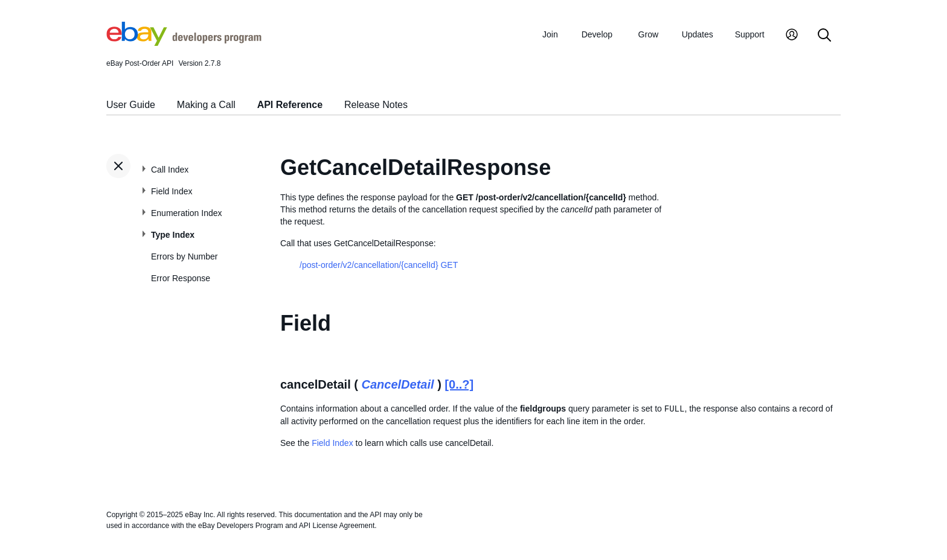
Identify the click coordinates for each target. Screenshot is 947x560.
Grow (648, 34)
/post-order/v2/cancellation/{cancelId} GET (379, 265)
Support (750, 34)
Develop (597, 34)
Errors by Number (184, 256)
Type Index (173, 235)
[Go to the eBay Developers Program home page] (184, 43)
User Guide (131, 105)
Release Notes (376, 105)
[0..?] (459, 384)
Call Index (170, 170)
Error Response (181, 278)
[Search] (824, 36)
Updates (698, 34)
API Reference (290, 105)
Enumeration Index (187, 213)
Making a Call (206, 105)
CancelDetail (398, 384)
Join (550, 34)
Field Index (172, 191)
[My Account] (792, 36)
